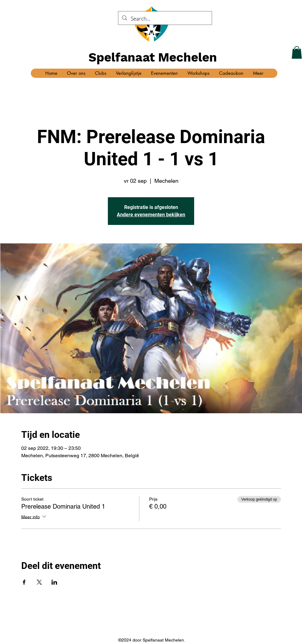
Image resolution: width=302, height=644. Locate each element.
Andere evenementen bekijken (151, 215)
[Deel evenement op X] (39, 582)
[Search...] (165, 19)
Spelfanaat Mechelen (153, 57)
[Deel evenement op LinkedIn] (54, 582)
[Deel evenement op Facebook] (24, 582)
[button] (297, 52)
